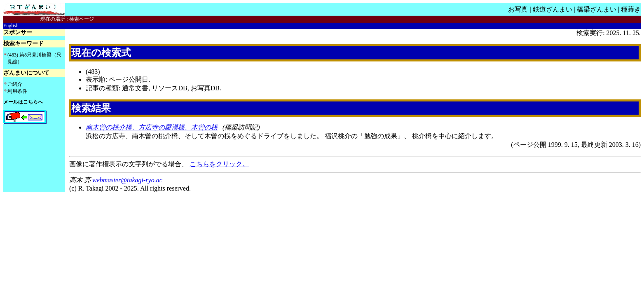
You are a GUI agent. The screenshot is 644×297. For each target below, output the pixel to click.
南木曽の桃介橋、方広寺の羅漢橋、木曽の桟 (152, 127)
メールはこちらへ (23, 102)
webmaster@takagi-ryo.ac (126, 180)
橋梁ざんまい (597, 9)
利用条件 (17, 91)
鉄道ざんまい (553, 9)
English (11, 26)
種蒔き (631, 9)
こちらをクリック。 (219, 164)
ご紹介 (15, 84)
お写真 (518, 9)
